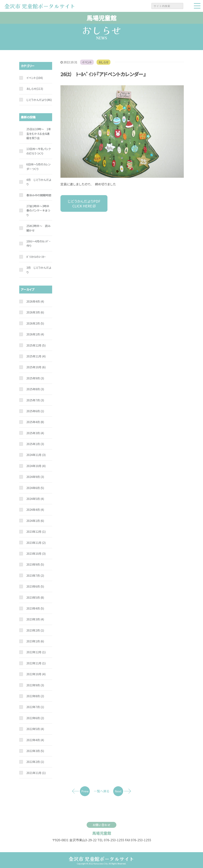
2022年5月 (35, 729)
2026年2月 (35, 323)
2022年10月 (36, 674)
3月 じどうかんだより (39, 270)
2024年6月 (35, 488)
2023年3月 (35, 619)
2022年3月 (35, 751)
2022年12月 (36, 652)
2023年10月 (36, 554)
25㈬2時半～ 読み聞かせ (38, 228)
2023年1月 (35, 641)
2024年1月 (35, 521)
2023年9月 (35, 564)
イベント (87, 62)
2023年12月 (36, 532)
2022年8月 (35, 696)
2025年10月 (36, 367)
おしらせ (103, 62)
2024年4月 (35, 510)
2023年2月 (35, 630)
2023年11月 (36, 543)
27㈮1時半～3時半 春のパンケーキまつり (39, 210)
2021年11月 (36, 773)
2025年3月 (35, 433)
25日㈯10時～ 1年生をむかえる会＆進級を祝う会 (39, 133)
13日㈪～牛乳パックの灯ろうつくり (39, 151)
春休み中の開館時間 (39, 195)
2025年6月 (35, 411)
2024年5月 (35, 499)
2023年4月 (35, 608)
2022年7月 (35, 707)
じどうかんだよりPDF (84, 203)
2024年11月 (36, 455)
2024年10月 (36, 466)
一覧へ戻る (101, 791)
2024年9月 (35, 477)
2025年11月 (36, 356)
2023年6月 (35, 586)
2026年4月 (35, 301)
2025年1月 (35, 444)
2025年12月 (36, 345)
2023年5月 (35, 597)
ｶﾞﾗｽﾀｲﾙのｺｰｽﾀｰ (36, 257)
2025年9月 (35, 378)
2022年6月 (35, 718)
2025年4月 (35, 422)
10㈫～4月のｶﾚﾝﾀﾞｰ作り (38, 243)
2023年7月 (35, 576)
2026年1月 (35, 334)
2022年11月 (36, 663)
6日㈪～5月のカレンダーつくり (38, 166)
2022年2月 (35, 762)
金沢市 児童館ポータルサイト (101, 859)
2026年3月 (35, 312)
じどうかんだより (36, 100)
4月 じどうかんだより (39, 182)
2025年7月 (35, 400)
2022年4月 (35, 740)
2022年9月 (35, 685)
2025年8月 (35, 389)
